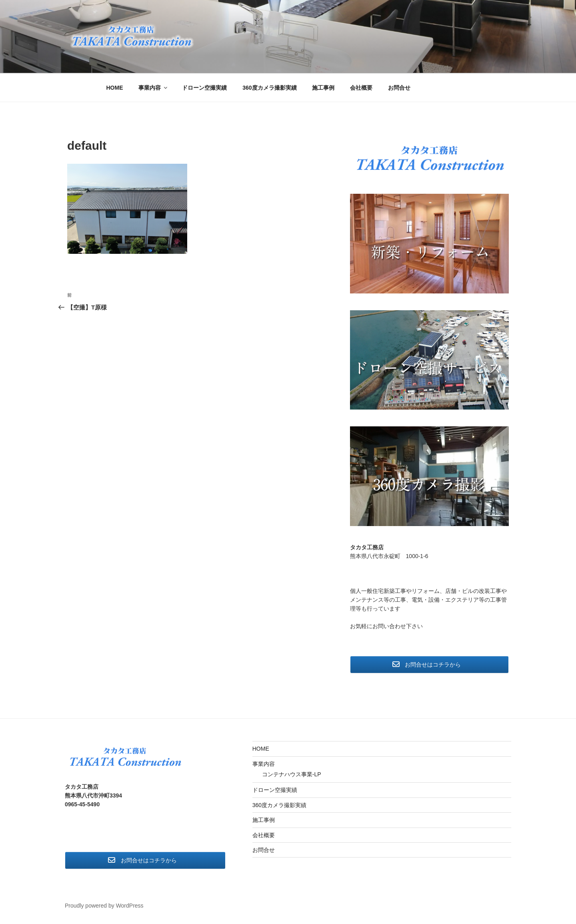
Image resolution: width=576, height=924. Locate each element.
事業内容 (153, 88)
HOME (115, 88)
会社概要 (361, 88)
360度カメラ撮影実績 (269, 88)
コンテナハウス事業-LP (292, 774)
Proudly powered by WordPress (104, 906)
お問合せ (399, 88)
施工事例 (323, 88)
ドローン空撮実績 (204, 88)
